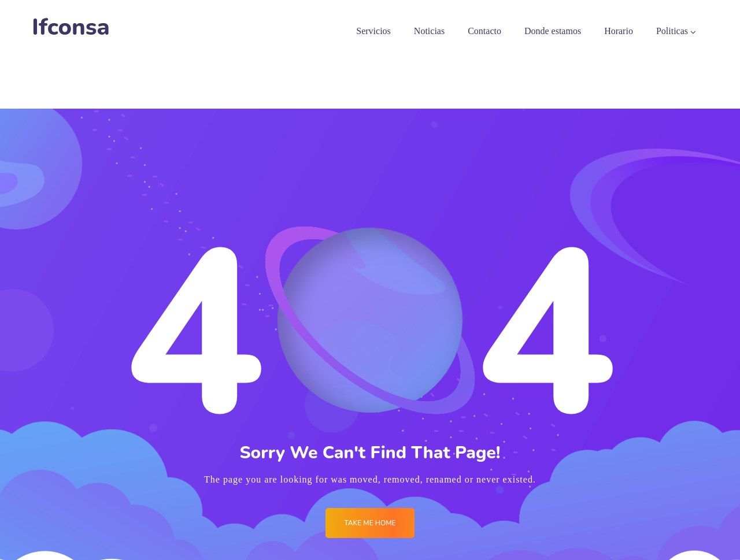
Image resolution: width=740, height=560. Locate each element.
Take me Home (370, 523)
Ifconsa (71, 27)
